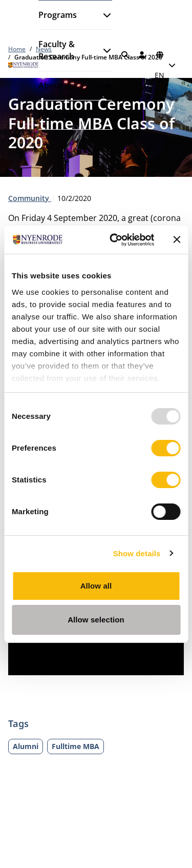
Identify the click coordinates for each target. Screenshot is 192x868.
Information (62, 115)
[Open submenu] (103, 15)
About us (56, 86)
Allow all (96, 586)
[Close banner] (177, 239)
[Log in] (142, 55)
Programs (58, 15)
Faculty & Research (57, 50)
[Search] (125, 55)
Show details (137, 553)
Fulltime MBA (76, 746)
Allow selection (96, 620)
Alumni (26, 746)
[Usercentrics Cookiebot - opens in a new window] (114, 240)
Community (30, 198)
